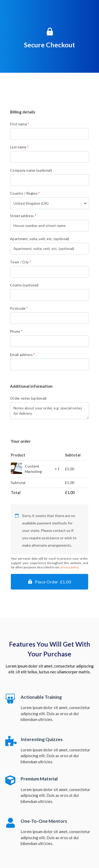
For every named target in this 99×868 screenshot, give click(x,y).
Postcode (19, 309)
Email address (22, 355)
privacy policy (69, 567)
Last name (19, 147)
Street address (23, 216)
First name (20, 124)
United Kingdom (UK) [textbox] (31, 203)
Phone (16, 332)
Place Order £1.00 (53, 582)
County (24, 285)
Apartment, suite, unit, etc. (40, 239)
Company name (31, 170)
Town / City (21, 262)
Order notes (28, 398)
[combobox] (49, 203)
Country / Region (25, 193)
